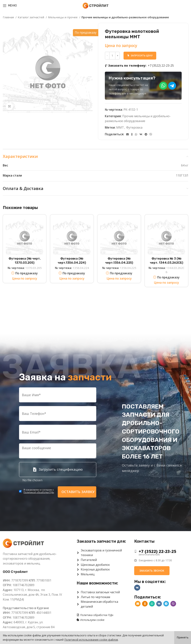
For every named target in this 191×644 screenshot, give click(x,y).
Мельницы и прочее (63, 17)
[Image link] (23, 543)
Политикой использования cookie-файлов (91, 640)
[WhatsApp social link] (136, 134)
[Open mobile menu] (10, 6)
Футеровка (134, 127)
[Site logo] (95, 5)
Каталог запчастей (31, 17)
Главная (9, 17)
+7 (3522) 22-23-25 (141, 66)
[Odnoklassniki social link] (132, 134)
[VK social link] (141, 134)
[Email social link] (127, 134)
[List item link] (161, 551)
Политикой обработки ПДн (39, 492)
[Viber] (151, 134)
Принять (183, 637)
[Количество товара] (112, 56)
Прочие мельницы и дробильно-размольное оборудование (125, 17)
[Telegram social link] (146, 134)
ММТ (120, 127)
